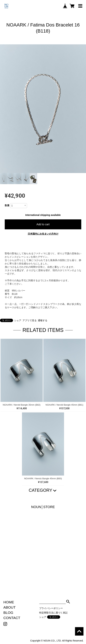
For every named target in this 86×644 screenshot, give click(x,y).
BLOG (8, 613)
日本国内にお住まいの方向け (43, 234)
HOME (9, 602)
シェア (18, 320)
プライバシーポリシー (51, 608)
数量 (7, 205)
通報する (43, 320)
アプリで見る (30, 320)
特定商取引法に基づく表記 (53, 613)
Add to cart (43, 224)
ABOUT (9, 607)
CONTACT (12, 618)
